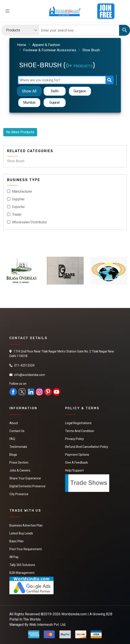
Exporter (18, 207)
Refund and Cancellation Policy (87, 447)
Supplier (18, 199)
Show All (29, 91)
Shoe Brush (16, 161)
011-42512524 (24, 365)
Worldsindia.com (74, 614)
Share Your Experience (25, 478)
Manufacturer (22, 191)
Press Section (19, 463)
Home (22, 45)
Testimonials (18, 447)
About (14, 423)
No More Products (20, 132)
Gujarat (55, 102)
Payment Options (77, 455)
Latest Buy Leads (21, 533)
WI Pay (14, 557)
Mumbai (29, 102)
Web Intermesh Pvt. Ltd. (48, 625)
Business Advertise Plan (26, 525)
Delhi (55, 91)
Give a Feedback (76, 463)
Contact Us (17, 431)
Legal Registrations (78, 423)
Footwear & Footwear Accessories (50, 50)
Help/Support (74, 470)
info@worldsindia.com (30, 375)
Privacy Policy (75, 439)
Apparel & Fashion (46, 45)
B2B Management (22, 573)
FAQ (12, 439)
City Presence (19, 494)
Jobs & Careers (20, 470)
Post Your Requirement (26, 549)
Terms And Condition (80, 431)
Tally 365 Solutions (22, 565)
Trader (17, 214)
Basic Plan (16, 541)
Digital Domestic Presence (27, 486)
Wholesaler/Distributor (29, 222)
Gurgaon (80, 91)
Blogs (13, 455)
